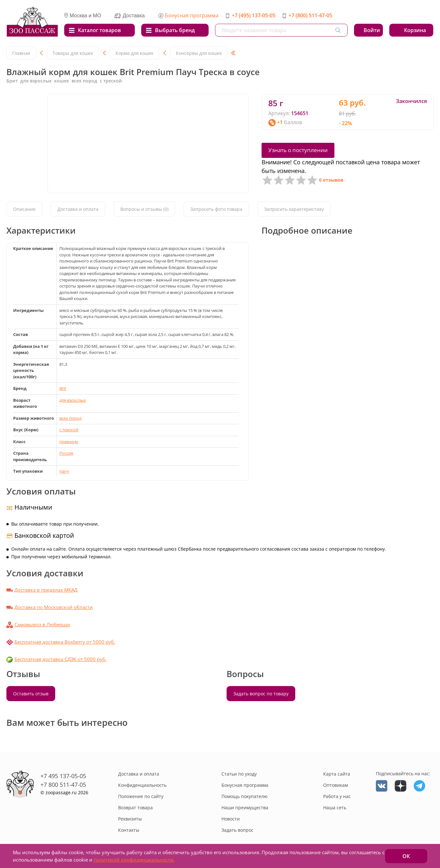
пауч (64, 471)
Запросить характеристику (294, 209)
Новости (231, 819)
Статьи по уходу (239, 774)
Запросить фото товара (216, 209)
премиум (69, 442)
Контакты (129, 830)
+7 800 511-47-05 (63, 785)
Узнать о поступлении (298, 150)
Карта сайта (337, 774)
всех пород (70, 418)
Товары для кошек (73, 53)
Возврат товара (135, 808)
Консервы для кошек (199, 53)
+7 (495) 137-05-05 (254, 15)
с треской (69, 430)
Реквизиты (130, 819)
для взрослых (73, 400)
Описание (24, 209)
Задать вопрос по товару (261, 694)
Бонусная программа (192, 15)
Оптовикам (336, 785)
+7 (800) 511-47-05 (310, 15)
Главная (21, 53)
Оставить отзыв (31, 694)
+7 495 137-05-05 (63, 776)
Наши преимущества (245, 808)
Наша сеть (335, 808)
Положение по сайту (141, 796)
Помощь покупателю (245, 796)
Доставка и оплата (78, 209)
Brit (63, 388)
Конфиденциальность (142, 785)
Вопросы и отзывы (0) (144, 209)
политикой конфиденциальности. (134, 860)
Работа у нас (337, 796)
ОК (406, 856)
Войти (372, 30)
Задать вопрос (237, 830)
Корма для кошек (134, 53)
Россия (66, 453)
